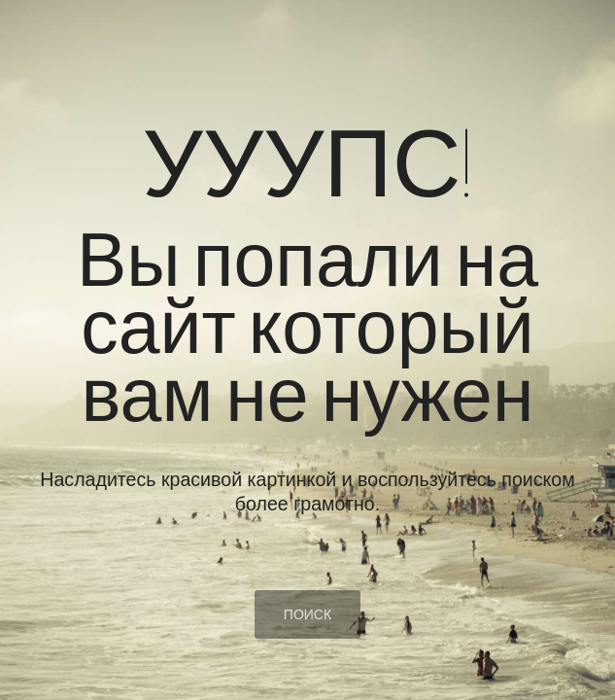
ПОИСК (307, 614)
